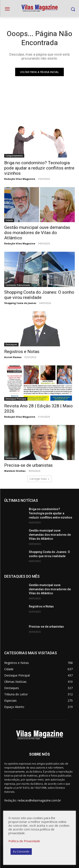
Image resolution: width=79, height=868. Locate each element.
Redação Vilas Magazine (20, 179)
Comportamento (14, 156)
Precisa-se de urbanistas (28, 465)
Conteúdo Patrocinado (18, 285)
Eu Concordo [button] (21, 851)
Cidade (9, 220)
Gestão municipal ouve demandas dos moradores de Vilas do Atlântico (37, 233)
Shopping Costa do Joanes (20, 303)
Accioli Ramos (13, 357)
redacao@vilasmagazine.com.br (39, 800)
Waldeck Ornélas (15, 471)
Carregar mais (39, 479)
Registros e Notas (22, 352)
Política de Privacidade (24, 841)
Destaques (11, 344)
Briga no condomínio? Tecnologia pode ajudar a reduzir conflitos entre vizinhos (39, 168)
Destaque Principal (16, 399)
